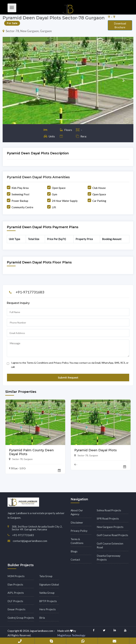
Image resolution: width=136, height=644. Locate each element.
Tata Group (46, 576)
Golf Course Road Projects (112, 535)
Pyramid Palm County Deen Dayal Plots (31, 452)
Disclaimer (77, 522)
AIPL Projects (16, 593)
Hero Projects (47, 609)
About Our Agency (77, 512)
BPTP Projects (48, 601)
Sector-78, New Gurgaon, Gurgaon (27, 31)
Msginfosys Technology (71, 635)
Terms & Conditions (77, 541)
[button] (12, 80)
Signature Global (49, 584)
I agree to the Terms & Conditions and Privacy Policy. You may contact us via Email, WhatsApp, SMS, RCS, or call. (68, 364)
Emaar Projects (16, 609)
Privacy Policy (79, 531)
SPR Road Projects (108, 518)
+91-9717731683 (30, 292)
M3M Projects (16, 576)
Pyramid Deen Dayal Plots (96, 450)
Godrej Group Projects (21, 618)
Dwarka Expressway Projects (109, 558)
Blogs (74, 551)
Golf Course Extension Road (110, 545)
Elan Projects (15, 584)
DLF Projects (15, 601)
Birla (42, 618)
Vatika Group (47, 593)
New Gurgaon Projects (110, 527)
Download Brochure (120, 25)
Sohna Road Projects (109, 510)
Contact (75, 560)
